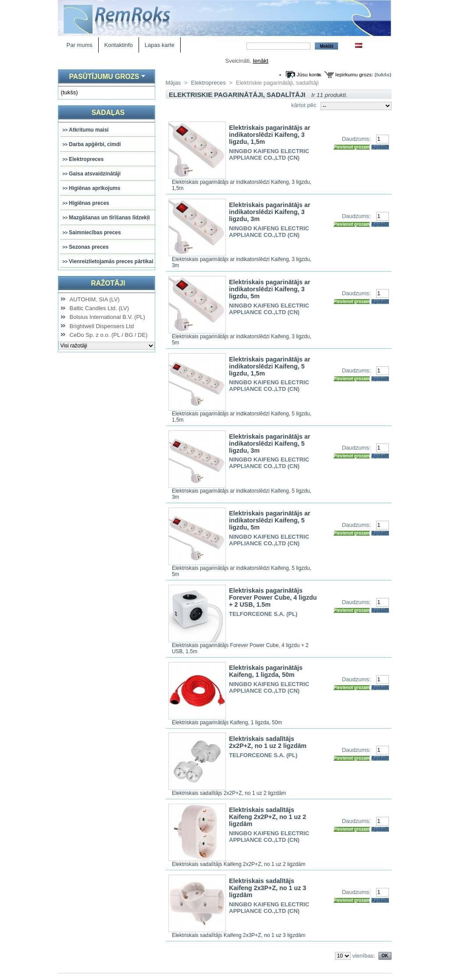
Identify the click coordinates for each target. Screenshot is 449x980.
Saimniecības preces (95, 232)
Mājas (173, 83)
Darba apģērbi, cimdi (95, 144)
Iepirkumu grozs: (354, 74)
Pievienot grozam (352, 147)
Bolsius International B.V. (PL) (107, 317)
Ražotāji (108, 283)
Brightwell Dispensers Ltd (102, 326)
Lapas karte (160, 45)
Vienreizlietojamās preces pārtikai (111, 261)
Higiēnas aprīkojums (94, 188)
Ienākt (260, 61)
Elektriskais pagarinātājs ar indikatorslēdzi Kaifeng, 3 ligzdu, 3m (269, 212)
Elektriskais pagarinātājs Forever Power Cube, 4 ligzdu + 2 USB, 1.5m (273, 597)
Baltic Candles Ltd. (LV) (100, 308)
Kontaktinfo (119, 45)
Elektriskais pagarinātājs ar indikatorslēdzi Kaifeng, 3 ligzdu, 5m (269, 289)
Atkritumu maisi (89, 130)
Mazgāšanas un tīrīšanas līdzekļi (109, 218)
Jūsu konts (309, 74)
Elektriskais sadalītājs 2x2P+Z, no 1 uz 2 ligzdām (268, 742)
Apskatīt (380, 147)
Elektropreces (86, 159)
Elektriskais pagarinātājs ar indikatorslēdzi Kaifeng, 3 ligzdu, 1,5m (269, 135)
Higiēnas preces (89, 203)
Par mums (80, 45)
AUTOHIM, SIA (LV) (95, 299)
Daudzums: (356, 139)
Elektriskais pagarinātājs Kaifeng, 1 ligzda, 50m (266, 671)
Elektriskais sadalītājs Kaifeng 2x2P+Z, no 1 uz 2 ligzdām (267, 817)
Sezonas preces (89, 247)
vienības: (363, 956)
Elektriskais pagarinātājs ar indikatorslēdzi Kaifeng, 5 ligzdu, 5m (269, 520)
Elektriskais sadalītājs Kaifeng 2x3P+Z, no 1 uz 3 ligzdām (267, 888)
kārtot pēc (304, 105)
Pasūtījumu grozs (104, 77)
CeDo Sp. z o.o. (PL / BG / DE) (109, 335)
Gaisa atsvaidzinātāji (95, 174)
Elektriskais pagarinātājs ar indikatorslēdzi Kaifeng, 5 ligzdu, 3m (269, 444)
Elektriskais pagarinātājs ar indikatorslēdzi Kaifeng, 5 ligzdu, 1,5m (269, 366)
